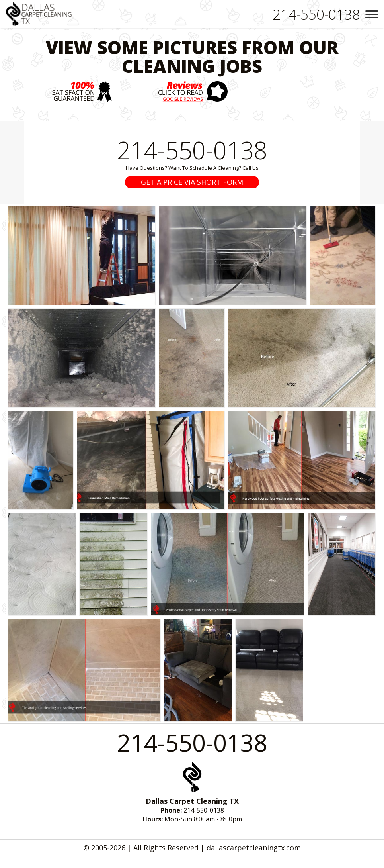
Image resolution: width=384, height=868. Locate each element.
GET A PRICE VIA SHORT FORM (192, 182)
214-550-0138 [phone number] (192, 150)
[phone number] (316, 14)
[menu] (372, 14)
